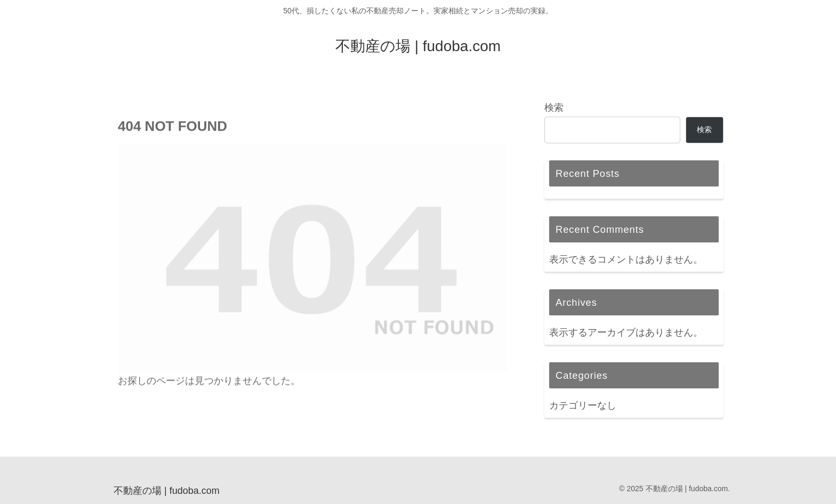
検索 (554, 108)
